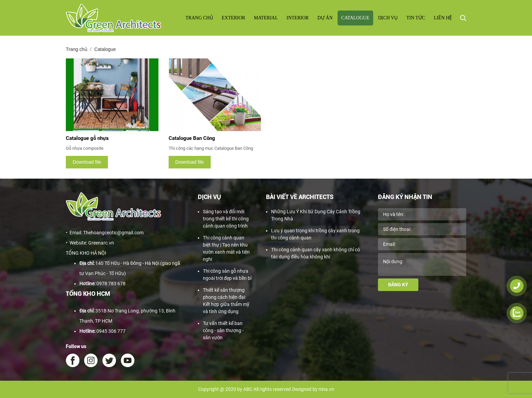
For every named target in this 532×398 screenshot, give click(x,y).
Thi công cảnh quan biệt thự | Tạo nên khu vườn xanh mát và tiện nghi (226, 248)
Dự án (325, 18)
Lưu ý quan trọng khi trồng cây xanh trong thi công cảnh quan (315, 234)
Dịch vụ (388, 18)
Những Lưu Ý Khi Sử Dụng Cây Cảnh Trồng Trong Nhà (316, 215)
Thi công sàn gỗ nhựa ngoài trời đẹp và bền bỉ (227, 275)
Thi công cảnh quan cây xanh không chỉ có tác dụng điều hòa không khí (316, 253)
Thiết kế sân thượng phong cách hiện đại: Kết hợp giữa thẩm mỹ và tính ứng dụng (226, 301)
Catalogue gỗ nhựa (87, 138)
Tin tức (416, 18)
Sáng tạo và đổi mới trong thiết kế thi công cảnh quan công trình (226, 219)
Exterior (233, 18)
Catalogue (355, 18)
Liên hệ (443, 18)
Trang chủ (199, 18)
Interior (298, 18)
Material (266, 18)
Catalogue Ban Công (192, 138)
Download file (87, 162)
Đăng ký (398, 285)
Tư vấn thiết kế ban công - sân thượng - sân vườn (223, 330)
